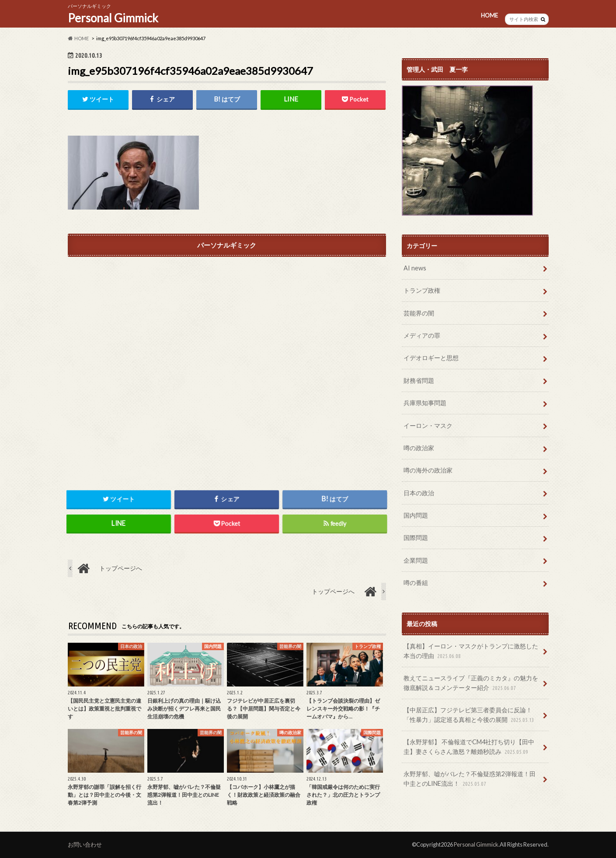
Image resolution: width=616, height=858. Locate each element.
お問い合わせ (85, 844)
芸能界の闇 (419, 313)
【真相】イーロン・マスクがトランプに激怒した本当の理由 (471, 651)
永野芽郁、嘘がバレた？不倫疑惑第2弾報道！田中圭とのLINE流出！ (470, 779)
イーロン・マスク (428, 425)
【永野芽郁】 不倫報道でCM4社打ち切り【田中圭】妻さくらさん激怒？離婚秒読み (469, 747)
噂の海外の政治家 (428, 470)
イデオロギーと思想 (431, 358)
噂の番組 (416, 583)
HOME (489, 15)
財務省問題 (419, 380)
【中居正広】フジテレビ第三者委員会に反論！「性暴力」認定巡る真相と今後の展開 (470, 715)
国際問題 (416, 538)
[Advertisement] (227, 357)
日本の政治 (419, 493)
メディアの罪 (422, 335)
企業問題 (416, 560)
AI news (415, 268)
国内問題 (416, 515)
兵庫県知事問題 (425, 403)
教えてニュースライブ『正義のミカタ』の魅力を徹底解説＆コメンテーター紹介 (471, 683)
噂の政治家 (419, 448)
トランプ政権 (422, 290)
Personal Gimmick (113, 18)
